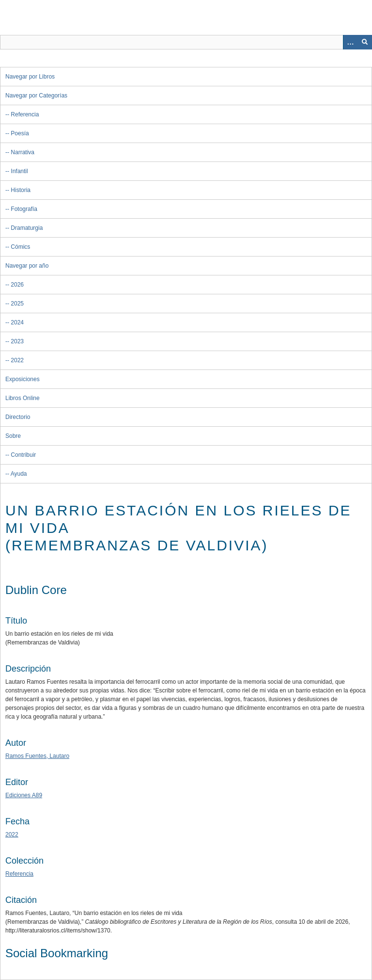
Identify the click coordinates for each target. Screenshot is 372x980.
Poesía (20, 133)
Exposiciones (23, 379)
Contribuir (23, 455)
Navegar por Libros (30, 77)
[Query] (186, 42)
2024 (17, 322)
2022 (17, 360)
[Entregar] (365, 42)
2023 (17, 341)
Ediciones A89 (24, 795)
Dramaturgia (27, 228)
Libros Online (23, 398)
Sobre (13, 436)
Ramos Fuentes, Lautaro (37, 756)
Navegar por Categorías (36, 96)
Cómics (20, 247)
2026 (17, 285)
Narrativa (23, 152)
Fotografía (24, 209)
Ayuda (19, 474)
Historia (21, 190)
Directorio (18, 417)
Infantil (19, 171)
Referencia (25, 114)
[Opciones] (350, 42)
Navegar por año (27, 266)
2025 (17, 304)
